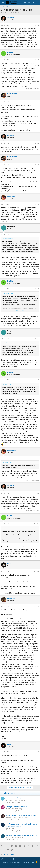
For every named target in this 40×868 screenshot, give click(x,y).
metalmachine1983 (11, 818)
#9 (38, 339)
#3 (38, 102)
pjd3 (7, 829)
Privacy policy (25, 862)
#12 (38, 493)
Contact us (5, 862)
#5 (38, 165)
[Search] (37, 2)
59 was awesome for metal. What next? (21, 815)
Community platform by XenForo (17, 866)
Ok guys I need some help (16, 807)
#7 (38, 235)
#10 (38, 380)
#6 (38, 204)
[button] (14, 859)
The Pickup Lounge (19, 800)
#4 (38, 143)
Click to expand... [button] (20, 311)
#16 (38, 752)
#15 (38, 606)
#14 (38, 571)
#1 (38, 25)
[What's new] (33, 2)
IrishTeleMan (9, 800)
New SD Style (7, 859)
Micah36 (8, 809)
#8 (38, 289)
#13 (38, 524)
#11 (38, 458)
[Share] (35, 25)
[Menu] (3, 2)
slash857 (6, 13)
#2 (38, 60)
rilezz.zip (8, 838)
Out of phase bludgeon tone (17, 798)
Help (33, 862)
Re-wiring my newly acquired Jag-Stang (22, 835)
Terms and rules (15, 862)
